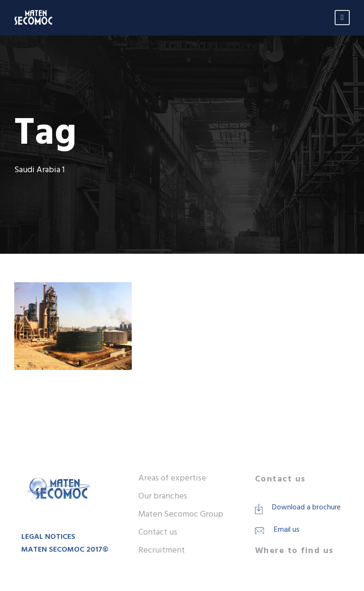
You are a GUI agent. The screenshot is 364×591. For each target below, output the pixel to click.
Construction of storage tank (245, 312)
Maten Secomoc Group (181, 514)
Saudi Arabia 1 (260, 326)
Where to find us (294, 551)
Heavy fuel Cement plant (202, 326)
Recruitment (162, 550)
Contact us (158, 532)
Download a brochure (306, 508)
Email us (287, 530)
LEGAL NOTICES (48, 537)
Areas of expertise (172, 478)
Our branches (163, 496)
